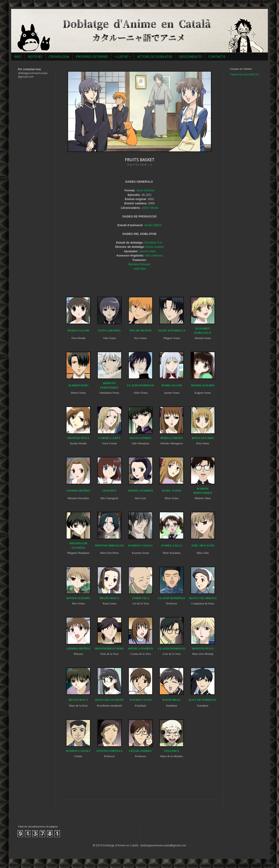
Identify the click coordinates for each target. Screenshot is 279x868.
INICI (18, 57)
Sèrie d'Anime (145, 190)
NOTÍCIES (35, 57)
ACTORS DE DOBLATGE (155, 57)
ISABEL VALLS (172, 545)
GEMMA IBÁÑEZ (78, 491)
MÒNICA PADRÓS (140, 491)
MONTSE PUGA (78, 438)
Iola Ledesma (154, 255)
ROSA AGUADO (203, 438)
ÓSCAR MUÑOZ (140, 330)
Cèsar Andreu (155, 247)
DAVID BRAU (172, 700)
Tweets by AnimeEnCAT (245, 74)
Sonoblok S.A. (154, 243)
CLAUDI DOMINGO (141, 385)
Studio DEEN (153, 225)
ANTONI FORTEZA (109, 751)
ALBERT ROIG (78, 385)
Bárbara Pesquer (139, 264)
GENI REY (109, 491)
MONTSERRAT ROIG (109, 648)
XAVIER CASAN (141, 700)
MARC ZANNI (172, 491)
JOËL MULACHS (203, 545)
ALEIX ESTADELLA (172, 330)
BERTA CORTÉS (172, 438)
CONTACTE (217, 57)
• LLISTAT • (123, 57)
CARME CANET (109, 438)
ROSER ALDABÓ (203, 385)
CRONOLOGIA (59, 57)
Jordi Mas (139, 269)
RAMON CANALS (141, 545)
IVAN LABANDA (109, 330)
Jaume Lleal (147, 251)
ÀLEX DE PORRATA (202, 700)
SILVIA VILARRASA (203, 598)
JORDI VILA (141, 598)
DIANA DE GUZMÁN (109, 700)
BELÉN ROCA (109, 598)
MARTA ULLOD (78, 330)
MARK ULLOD (172, 385)
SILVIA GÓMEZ (141, 438)
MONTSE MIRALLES (109, 545)
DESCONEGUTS (191, 57)
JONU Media (150, 208)
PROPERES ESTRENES (92, 57)
